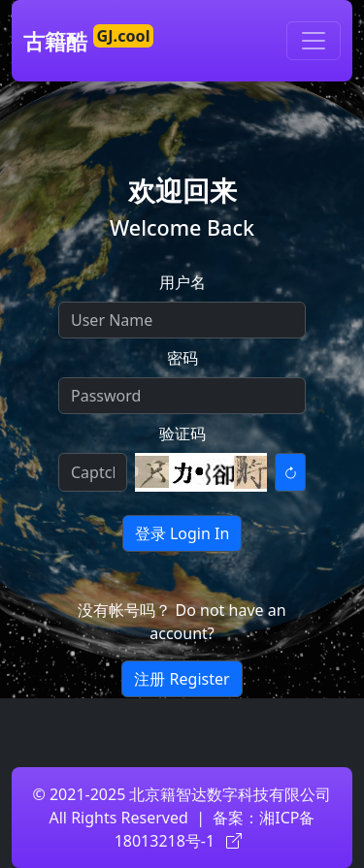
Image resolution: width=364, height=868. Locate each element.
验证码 (182, 434)
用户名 (182, 282)
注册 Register (182, 679)
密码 (182, 358)
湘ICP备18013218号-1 (215, 829)
